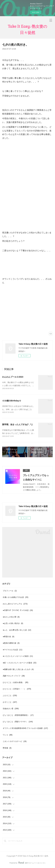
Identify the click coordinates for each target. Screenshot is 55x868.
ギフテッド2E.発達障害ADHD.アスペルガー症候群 (25, 728)
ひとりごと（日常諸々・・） (17, 689)
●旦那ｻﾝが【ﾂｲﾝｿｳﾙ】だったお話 (18, 610)
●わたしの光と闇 (11, 617)
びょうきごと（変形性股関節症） (18, 715)
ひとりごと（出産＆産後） (15, 682)
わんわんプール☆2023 (13, 377)
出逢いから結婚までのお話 (15, 597)
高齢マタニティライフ (14, 676)
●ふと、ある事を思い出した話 (17, 630)
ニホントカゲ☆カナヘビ (15, 741)
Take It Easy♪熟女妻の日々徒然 (27, 30)
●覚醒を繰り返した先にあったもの (18, 669)
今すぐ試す (36, 12)
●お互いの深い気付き (13, 623)
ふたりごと (10, 696)
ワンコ (8, 735)
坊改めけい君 (11, 709)
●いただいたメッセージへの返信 (18, 656)
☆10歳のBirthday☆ (12, 401)
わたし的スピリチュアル (15, 604)
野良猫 (7, 748)
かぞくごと (10, 702)
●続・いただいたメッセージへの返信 (20, 663)
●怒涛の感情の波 (11, 643)
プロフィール (10, 591)
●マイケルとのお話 (13, 650)
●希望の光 (9, 637)
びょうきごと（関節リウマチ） (18, 722)
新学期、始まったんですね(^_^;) (17, 424)
